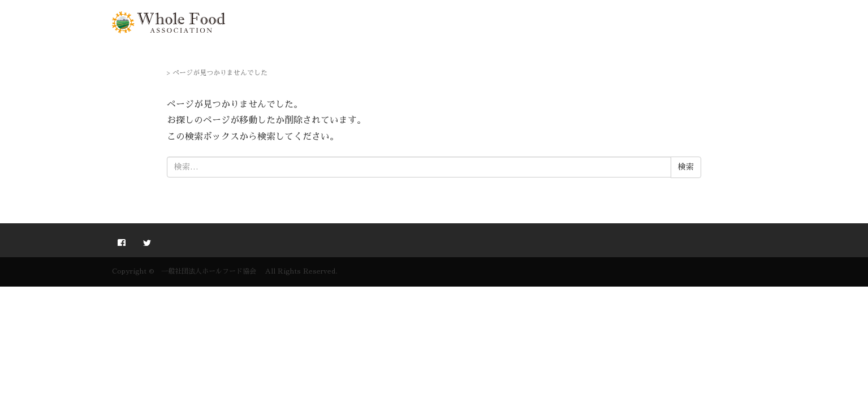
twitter (147, 241)
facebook (122, 241)
